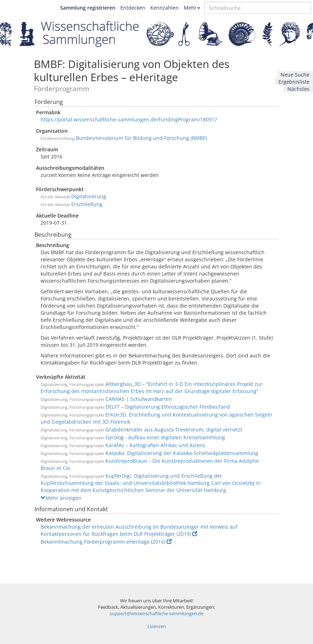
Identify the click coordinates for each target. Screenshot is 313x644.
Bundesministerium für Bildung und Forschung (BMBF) (141, 138)
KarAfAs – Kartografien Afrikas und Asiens (155, 445)
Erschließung (87, 204)
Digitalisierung (89, 196)
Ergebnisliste (294, 82)
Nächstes (298, 89)
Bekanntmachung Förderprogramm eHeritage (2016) (106, 542)
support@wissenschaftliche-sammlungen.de (156, 614)
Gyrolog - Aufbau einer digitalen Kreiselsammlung (165, 437)
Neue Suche (295, 75)
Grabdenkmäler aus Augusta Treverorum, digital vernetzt (174, 430)
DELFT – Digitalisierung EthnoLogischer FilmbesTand (168, 407)
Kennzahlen (165, 8)
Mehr (192, 8)
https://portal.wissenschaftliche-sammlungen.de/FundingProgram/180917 (129, 119)
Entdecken (133, 8)
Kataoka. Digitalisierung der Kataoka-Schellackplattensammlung (182, 453)
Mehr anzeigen (61, 498)
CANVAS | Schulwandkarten (139, 399)
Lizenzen (157, 626)
